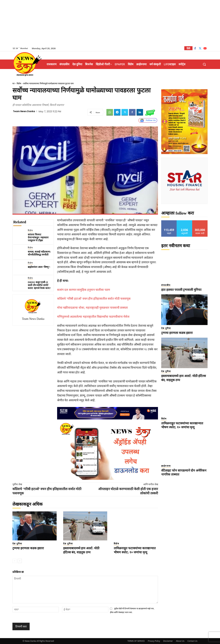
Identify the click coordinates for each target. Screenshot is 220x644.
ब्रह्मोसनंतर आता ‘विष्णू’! (39, 267)
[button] (204, 64)
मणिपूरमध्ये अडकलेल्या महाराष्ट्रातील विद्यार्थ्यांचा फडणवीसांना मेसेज (93, 317)
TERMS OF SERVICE (136, 641)
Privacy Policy (154, 641)
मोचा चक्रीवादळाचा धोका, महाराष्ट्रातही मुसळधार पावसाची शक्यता (93, 308)
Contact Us (192, 641)
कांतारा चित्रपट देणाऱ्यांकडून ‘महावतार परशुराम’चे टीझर (38, 238)
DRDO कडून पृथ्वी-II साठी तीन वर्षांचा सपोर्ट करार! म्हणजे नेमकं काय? (39, 285)
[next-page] (20, 561)
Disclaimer (168, 641)
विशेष (19, 84)
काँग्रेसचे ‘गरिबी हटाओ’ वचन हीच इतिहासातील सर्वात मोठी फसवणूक (94, 299)
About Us (180, 641)
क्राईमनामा (166, 466)
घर (14, 84)
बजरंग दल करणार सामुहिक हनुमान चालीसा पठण (84, 290)
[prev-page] (14, 561)
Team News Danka (24, 111)
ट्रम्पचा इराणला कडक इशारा (28, 548)
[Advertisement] (110, 23)
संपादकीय (166, 285)
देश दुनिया (17, 544)
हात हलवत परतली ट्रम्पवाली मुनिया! (182, 290)
